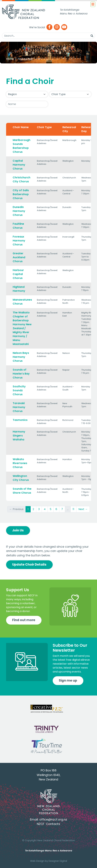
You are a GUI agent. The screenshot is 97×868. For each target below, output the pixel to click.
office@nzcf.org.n (52, 819)
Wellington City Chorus (21, 478)
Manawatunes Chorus (22, 302)
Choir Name (21, 127)
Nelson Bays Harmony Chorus (21, 357)
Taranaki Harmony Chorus (19, 407)
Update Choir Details (29, 565)
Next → (83, 509)
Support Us (18, 590)
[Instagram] (57, 27)
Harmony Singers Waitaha (19, 436)
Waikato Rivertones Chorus (20, 463)
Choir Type (44, 127)
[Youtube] (64, 27)
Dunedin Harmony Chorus (19, 211)
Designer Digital (58, 861)
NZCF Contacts (48, 824)
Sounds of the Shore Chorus (22, 491)
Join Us (18, 530)
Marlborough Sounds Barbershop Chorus (21, 146)
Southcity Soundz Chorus (19, 390)
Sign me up (68, 680)
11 (73, 509)
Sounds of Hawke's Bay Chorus (21, 374)
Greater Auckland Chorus (19, 257)
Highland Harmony (19, 289)
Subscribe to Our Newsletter (70, 648)
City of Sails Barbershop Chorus (21, 194)
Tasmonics (20, 420)
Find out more (24, 620)
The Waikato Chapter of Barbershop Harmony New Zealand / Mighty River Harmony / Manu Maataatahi (22, 328)
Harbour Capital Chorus (18, 274)
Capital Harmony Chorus (19, 165)
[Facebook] (49, 27)
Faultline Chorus (18, 226)
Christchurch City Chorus (21, 179)
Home (10, 59)
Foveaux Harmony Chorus (19, 241)
